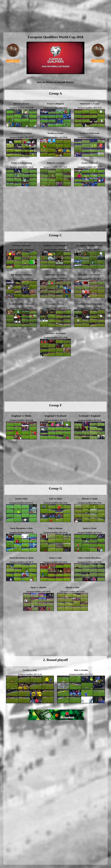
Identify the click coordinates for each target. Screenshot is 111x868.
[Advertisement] (55, 16)
